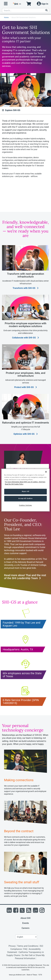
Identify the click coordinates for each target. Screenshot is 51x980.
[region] (25, 490)
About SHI (26, 918)
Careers (26, 928)
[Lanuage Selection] (26, 937)
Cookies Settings (25, 505)
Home (6, 18)
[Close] (46, 472)
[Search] (46, 10)
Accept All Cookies (25, 498)
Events (26, 923)
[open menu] (6, 4)
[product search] (26, 10)
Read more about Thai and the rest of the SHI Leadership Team (25, 577)
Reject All (26, 491)
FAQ (25, 949)
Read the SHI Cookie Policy (14, 484)
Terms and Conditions (28, 946)
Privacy (12, 946)
